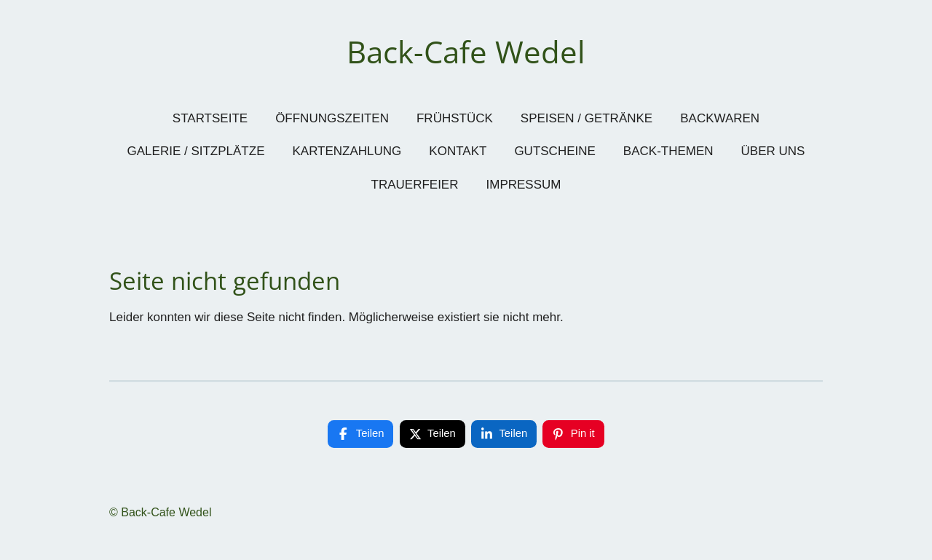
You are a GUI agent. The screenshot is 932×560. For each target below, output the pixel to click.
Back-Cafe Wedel (466, 51)
